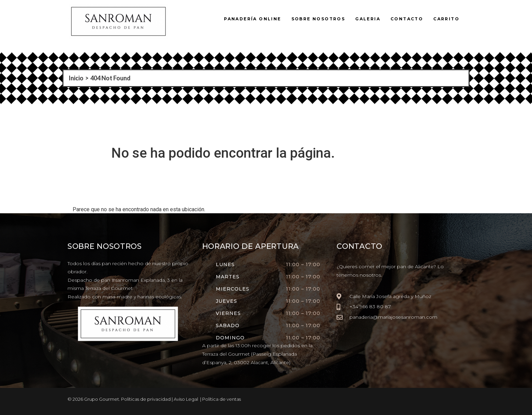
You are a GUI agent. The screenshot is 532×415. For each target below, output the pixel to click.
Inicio (76, 78)
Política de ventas (222, 399)
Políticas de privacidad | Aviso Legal (160, 399)
